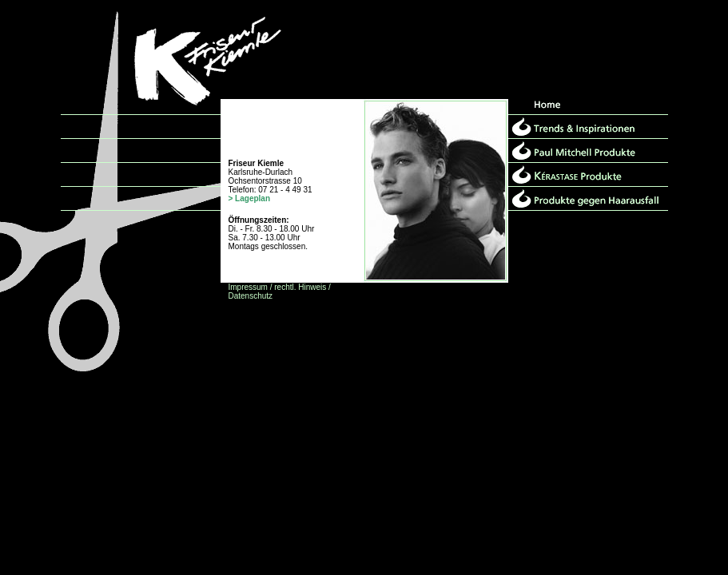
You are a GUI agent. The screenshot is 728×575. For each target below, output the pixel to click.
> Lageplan (250, 198)
